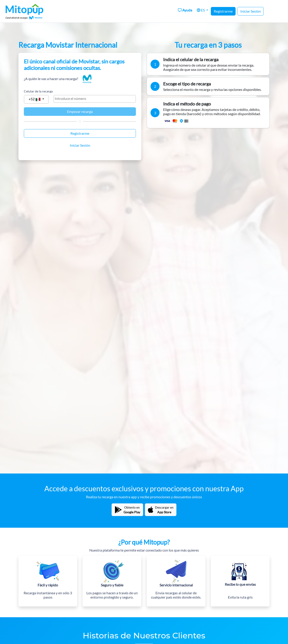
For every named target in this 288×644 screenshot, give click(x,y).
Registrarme (223, 11)
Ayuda (185, 10)
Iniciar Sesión (251, 11)
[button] (202, 10)
